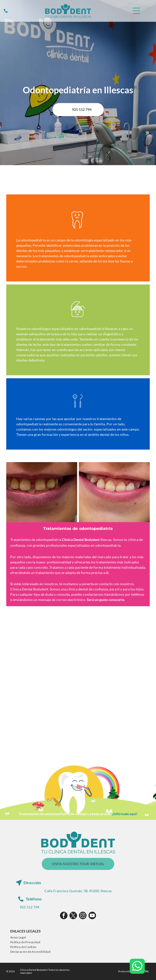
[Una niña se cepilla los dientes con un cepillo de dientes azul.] (112, 718)
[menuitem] (18, 937)
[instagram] (83, 916)
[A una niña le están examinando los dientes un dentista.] (44, 718)
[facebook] (64, 916)
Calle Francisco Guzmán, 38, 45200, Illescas (78, 891)
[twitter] (73, 916)
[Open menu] (136, 11)
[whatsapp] (137, 967)
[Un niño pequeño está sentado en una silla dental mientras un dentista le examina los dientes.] (44, 650)
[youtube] (92, 916)
